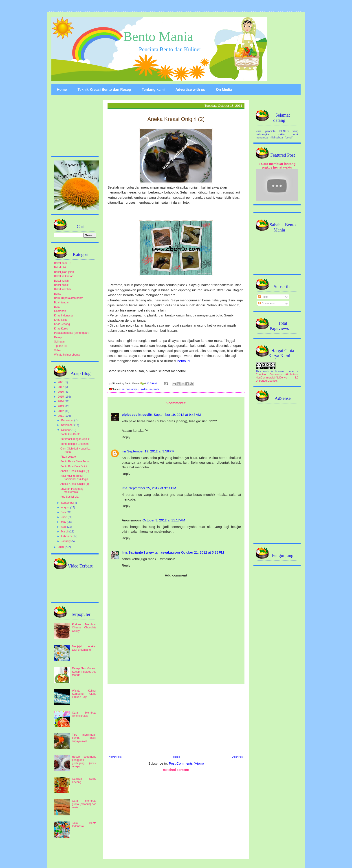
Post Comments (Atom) (186, 763)
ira (123, 389)
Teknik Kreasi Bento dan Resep (104, 90)
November (68, 425)
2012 (61, 411)
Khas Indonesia (63, 316)
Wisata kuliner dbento (67, 355)
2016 (61, 392)
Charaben (60, 311)
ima (125, 488)
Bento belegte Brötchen (74, 444)
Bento (58, 294)
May (64, 522)
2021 (61, 382)
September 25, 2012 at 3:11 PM (153, 488)
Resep (58, 337)
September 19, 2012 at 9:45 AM (177, 415)
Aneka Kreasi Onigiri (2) (75, 471)
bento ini (184, 361)
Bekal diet (60, 267)
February (67, 536)
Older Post (238, 757)
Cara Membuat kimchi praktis (84, 714)
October (66, 430)
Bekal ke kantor (63, 276)
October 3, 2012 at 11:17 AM (164, 520)
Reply (126, 437)
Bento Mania (158, 36)
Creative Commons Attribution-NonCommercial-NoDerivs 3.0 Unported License (277, 378)
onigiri (135, 389)
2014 (61, 401)
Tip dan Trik (146, 389)
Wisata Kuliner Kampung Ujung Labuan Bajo (84, 694)
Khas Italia (60, 320)
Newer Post (115, 757)
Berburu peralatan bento (69, 298)
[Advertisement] (176, 719)
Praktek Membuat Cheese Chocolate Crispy (84, 628)
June (64, 517)
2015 (61, 397)
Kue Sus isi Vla (69, 497)
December (68, 420)
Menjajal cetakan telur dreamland (84, 648)
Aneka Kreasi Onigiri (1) (75, 484)
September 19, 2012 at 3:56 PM (151, 451)
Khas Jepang (62, 324)
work (266, 371)
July (64, 512)
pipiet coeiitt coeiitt (137, 415)
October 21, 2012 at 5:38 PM (203, 552)
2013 (61, 406)
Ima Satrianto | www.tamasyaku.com (151, 552)
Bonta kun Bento (70, 434)
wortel (157, 389)
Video (57, 350)
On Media (224, 90)
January (66, 541)
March (65, 532)
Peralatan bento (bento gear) (71, 333)
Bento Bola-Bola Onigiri (74, 466)
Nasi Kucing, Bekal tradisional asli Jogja (74, 477)
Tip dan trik (61, 346)
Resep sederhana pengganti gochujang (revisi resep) (84, 762)
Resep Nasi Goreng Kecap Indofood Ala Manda (84, 672)
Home (62, 90)
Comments (266, 303)
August (66, 507)
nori (128, 389)
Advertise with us (190, 90)
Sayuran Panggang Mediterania (72, 490)
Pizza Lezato (68, 457)
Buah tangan (62, 303)
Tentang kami (153, 90)
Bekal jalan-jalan (64, 272)
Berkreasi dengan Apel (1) (76, 439)
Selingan (59, 342)
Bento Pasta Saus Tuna (75, 461)
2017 (61, 387)
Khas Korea (61, 329)
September (68, 503)
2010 (61, 547)
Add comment (176, 575)
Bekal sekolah (63, 289)
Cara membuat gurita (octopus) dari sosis (84, 804)
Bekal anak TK (63, 263)
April (64, 527)
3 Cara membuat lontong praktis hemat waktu (277, 166)
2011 (61, 416)
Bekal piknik (61, 285)
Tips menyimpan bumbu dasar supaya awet (84, 738)
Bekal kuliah (61, 281)
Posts (263, 297)
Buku (57, 307)
